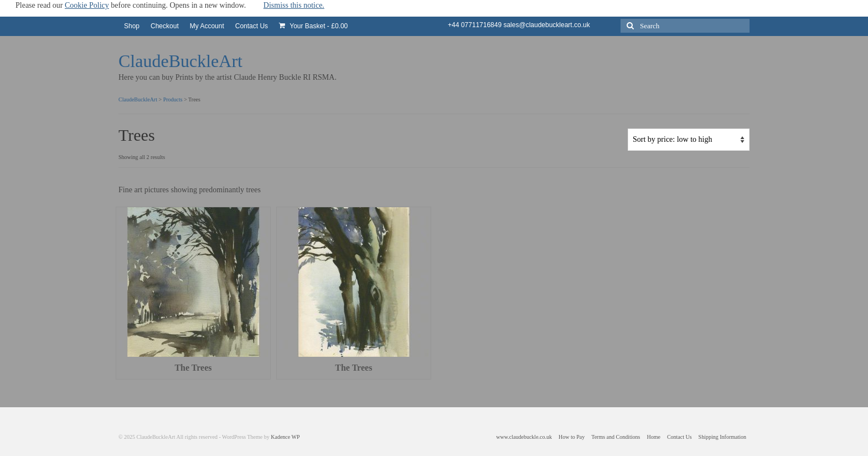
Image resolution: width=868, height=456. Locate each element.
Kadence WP (285, 437)
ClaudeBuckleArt (180, 61)
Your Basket (313, 26)
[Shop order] (689, 140)
